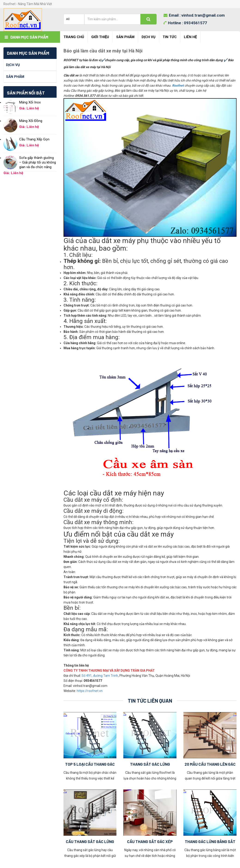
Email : (194, 15)
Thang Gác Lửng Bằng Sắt (210, 841)
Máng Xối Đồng (31, 121)
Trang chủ (74, 37)
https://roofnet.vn (90, 691)
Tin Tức (170, 37)
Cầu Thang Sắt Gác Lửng (90, 841)
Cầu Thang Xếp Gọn (34, 139)
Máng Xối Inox (30, 102)
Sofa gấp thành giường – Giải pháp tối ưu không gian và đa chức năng (38, 162)
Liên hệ (190, 37)
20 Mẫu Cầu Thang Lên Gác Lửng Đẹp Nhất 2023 (210, 765)
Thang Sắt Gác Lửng (150, 764)
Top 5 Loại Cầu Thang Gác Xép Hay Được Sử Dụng (90, 765)
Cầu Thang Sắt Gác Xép (150, 841)
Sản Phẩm (125, 37)
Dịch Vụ (149, 37)
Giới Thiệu (100, 37)
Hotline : (185, 23)
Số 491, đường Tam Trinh (100, 676)
